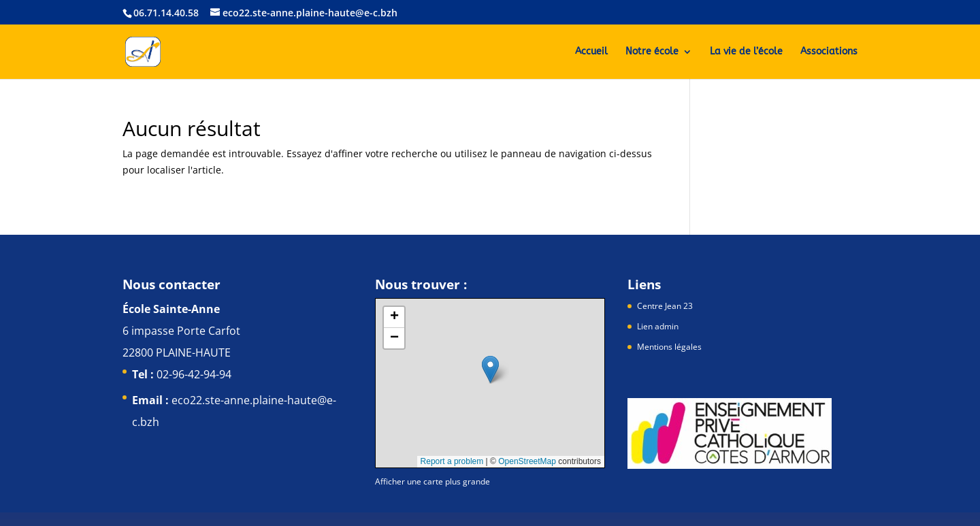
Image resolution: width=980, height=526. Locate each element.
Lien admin (658, 326)
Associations (829, 52)
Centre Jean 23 (665, 306)
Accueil (591, 52)
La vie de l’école (746, 52)
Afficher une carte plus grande (432, 481)
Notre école (652, 52)
